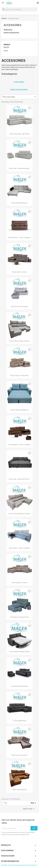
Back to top (29, 809)
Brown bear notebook (20, 203)
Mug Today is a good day (19, 375)
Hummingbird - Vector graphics (20, 445)
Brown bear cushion (20, 272)
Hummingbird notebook (20, 686)
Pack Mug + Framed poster (20, 617)
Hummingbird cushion (20, 583)
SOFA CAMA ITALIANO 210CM (19, 652)
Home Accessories (11, 33)
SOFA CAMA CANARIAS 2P (20, 410)
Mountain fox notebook (19, 306)
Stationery (8, 30)
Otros (6, 51)
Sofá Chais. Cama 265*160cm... (19, 479)
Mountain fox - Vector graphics (19, 237)
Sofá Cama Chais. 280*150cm (20, 134)
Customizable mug (20, 721)
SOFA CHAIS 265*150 (20, 790)
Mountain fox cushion (19, 755)
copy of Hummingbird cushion (19, 514)
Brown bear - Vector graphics (20, 548)
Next (34, 803)
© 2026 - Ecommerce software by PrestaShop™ (19, 865)
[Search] (19, 9)
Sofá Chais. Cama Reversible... (20, 168)
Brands (7, 45)
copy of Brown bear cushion (19, 341)
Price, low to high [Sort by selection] (19, 97)
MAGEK (6, 47)
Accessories (13, 25)
